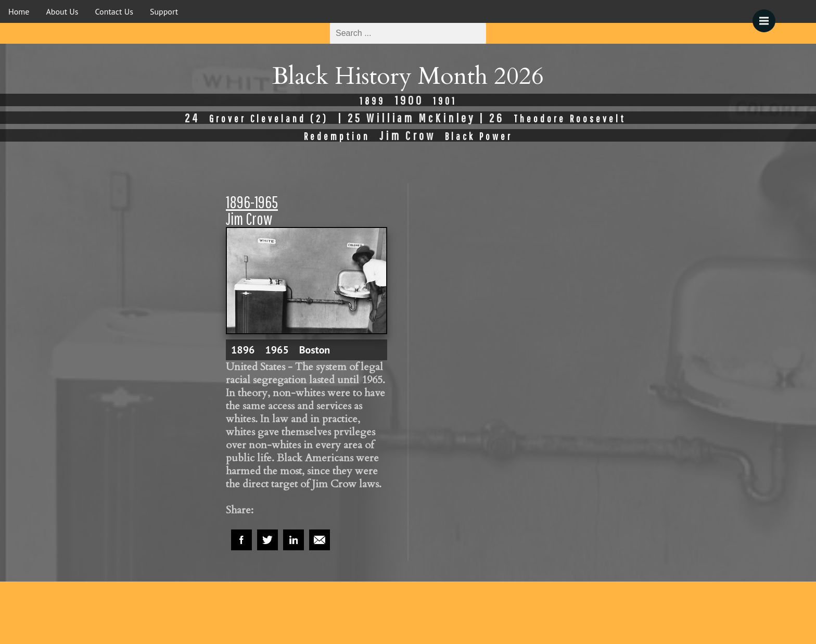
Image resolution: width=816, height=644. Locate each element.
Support (164, 11)
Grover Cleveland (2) (269, 118)
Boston (315, 350)
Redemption (337, 136)
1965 (277, 350)
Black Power (479, 136)
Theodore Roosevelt (570, 118)
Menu (767, 16)
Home (19, 11)
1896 (243, 350)
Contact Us (114, 11)
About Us (62, 11)
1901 (445, 101)
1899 (372, 101)
